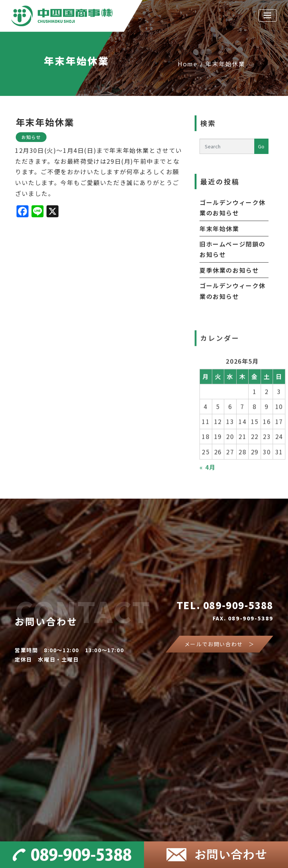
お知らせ (31, 137)
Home (187, 64)
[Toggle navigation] (268, 16)
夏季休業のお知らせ (229, 270)
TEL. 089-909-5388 (225, 605)
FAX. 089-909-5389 (243, 618)
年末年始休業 (225, 64)
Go (261, 146)
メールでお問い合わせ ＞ (220, 644)
